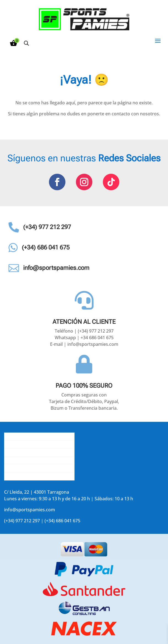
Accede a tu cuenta (24, 476)
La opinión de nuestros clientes (37, 460)
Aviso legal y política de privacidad (39, 468)
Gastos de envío (21, 444)
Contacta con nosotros (28, 452)
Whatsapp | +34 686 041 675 (84, 338)
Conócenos (16, 436)
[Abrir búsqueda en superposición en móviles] (26, 43)
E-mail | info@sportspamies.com (84, 344)
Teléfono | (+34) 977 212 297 (84, 331)
